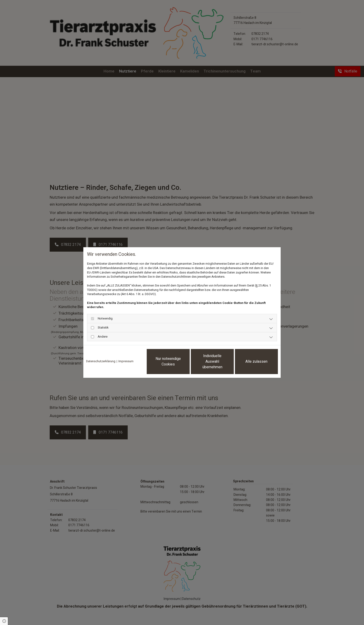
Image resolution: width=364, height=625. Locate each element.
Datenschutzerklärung (101, 361)
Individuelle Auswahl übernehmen (212, 362)
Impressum (126, 361)
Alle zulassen (256, 362)
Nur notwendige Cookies (168, 362)
